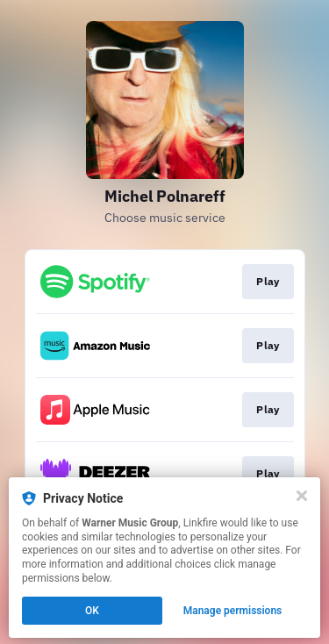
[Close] (302, 496)
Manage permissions (233, 611)
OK (92, 611)
